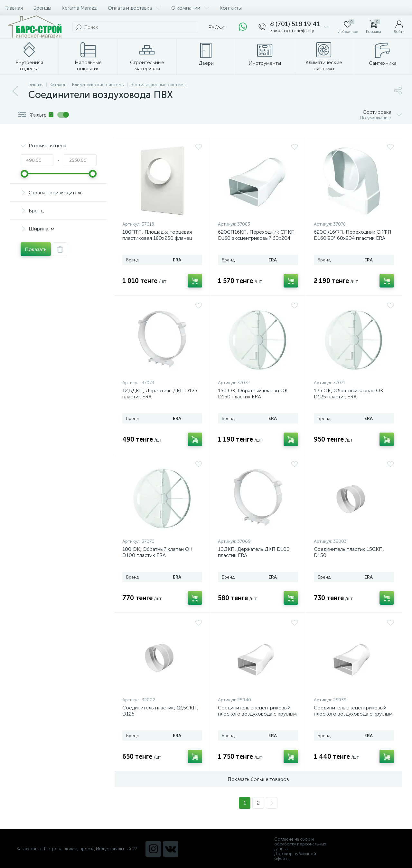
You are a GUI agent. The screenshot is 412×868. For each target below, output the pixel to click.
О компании (190, 8)
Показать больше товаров (258, 779)
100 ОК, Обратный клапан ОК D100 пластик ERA (157, 552)
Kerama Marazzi (80, 8)
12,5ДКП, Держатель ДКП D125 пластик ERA (160, 394)
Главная (14, 8)
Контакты (231, 8)
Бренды (42, 8)
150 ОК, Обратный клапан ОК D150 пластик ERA (253, 394)
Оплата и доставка (134, 8)
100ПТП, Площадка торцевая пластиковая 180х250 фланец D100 (157, 238)
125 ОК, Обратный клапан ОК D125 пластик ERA (349, 394)
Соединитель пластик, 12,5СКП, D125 (160, 711)
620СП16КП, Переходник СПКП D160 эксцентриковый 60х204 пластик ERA (256, 238)
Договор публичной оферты (295, 856)
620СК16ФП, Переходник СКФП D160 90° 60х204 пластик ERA (353, 235)
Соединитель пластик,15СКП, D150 (349, 552)
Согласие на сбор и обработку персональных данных (300, 844)
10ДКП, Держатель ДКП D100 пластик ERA (254, 552)
